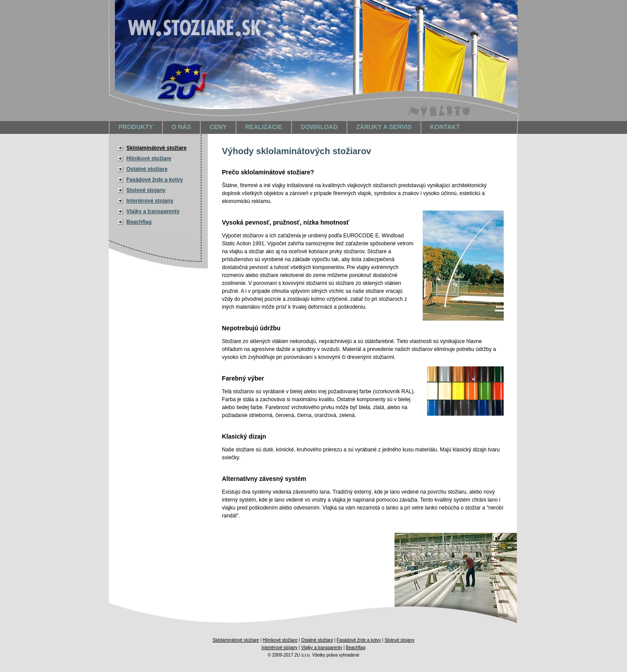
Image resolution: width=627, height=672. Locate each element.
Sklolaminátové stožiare (157, 148)
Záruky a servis (384, 127)
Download (319, 127)
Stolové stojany (146, 190)
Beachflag (139, 222)
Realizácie (264, 127)
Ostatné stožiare (147, 169)
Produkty (136, 127)
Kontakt (445, 127)
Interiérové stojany (150, 201)
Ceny (218, 127)
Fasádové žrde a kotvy (155, 180)
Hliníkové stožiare (149, 159)
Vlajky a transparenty (153, 211)
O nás (181, 127)
